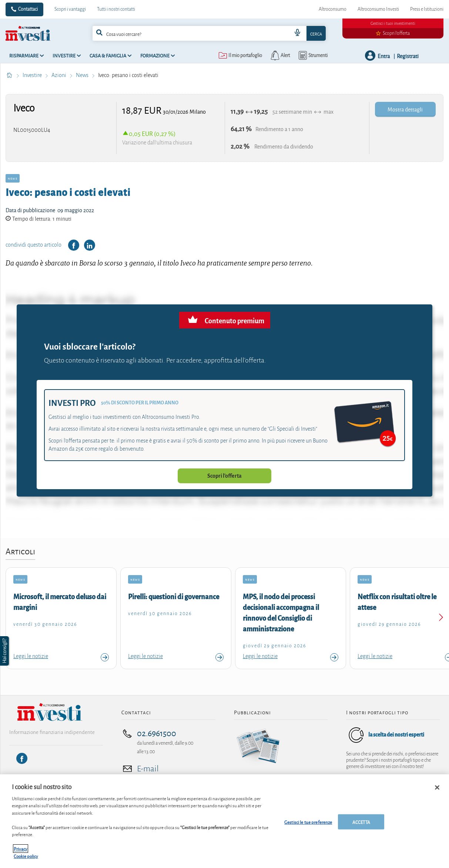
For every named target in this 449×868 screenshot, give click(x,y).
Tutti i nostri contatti (116, 9)
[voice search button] (298, 33)
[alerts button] (280, 56)
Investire (33, 75)
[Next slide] (441, 618)
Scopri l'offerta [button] (224, 476)
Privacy (21, 852)
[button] (5, 651)
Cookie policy (26, 860)
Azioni (59, 75)
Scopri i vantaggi (70, 9)
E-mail (148, 769)
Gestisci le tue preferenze (308, 825)
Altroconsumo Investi (378, 9)
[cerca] (182, 33)
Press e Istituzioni (427, 9)
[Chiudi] (437, 791)
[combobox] (209, 33)
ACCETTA (361, 825)
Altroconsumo (333, 9)
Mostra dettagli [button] (405, 109)
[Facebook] (22, 758)
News (83, 75)
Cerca (316, 34)
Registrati (408, 56)
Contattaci (28, 9)
